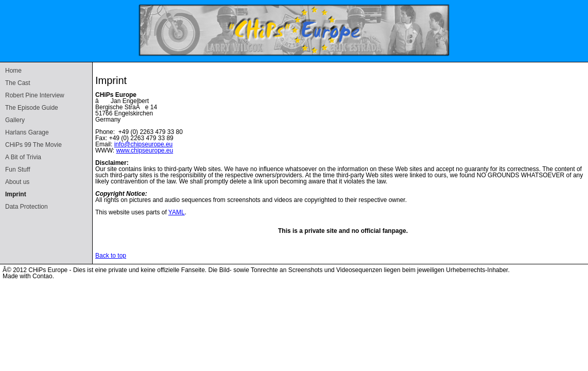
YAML (177, 212)
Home (13, 71)
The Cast (18, 83)
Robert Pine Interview (35, 95)
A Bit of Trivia (23, 157)
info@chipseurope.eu (144, 144)
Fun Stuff (18, 170)
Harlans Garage (27, 132)
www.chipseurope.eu (144, 150)
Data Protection (27, 207)
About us (17, 182)
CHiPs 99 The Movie (33, 145)
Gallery (15, 120)
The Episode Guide (32, 108)
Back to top (111, 256)
